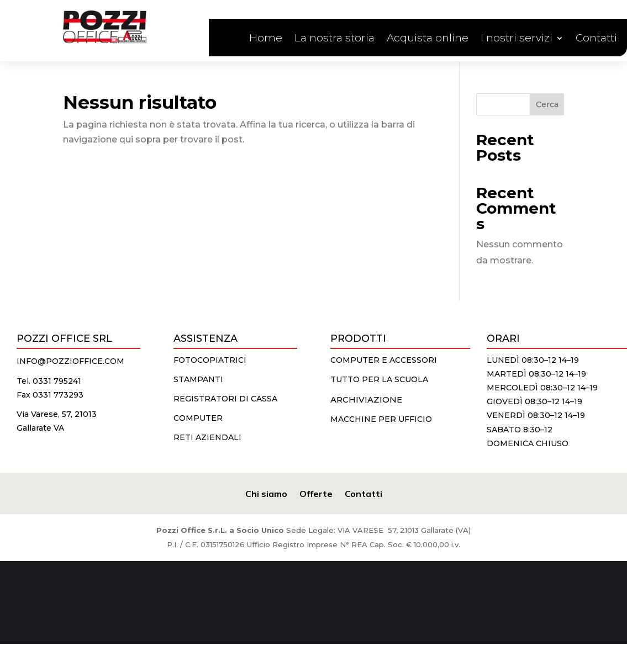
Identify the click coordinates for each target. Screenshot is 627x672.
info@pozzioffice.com (70, 361)
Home (266, 39)
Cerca (547, 104)
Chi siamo (266, 493)
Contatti (596, 39)
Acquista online (428, 39)
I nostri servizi (517, 39)
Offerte (316, 493)
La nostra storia (334, 39)
